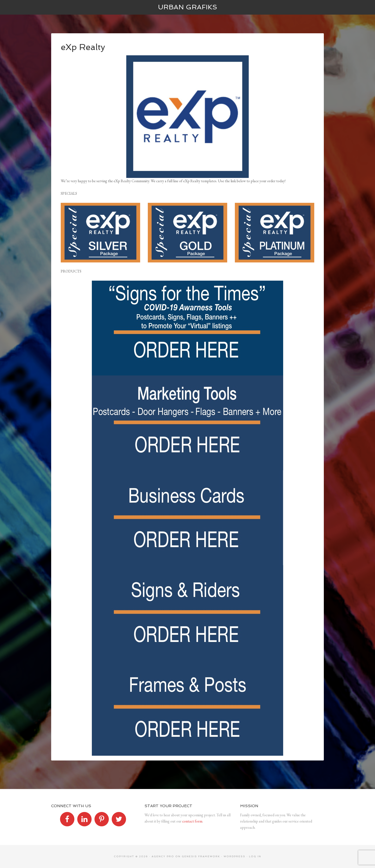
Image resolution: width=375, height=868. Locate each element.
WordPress (234, 856)
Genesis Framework (201, 856)
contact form (192, 821)
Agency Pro (163, 856)
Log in (255, 856)
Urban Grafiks (188, 7)
